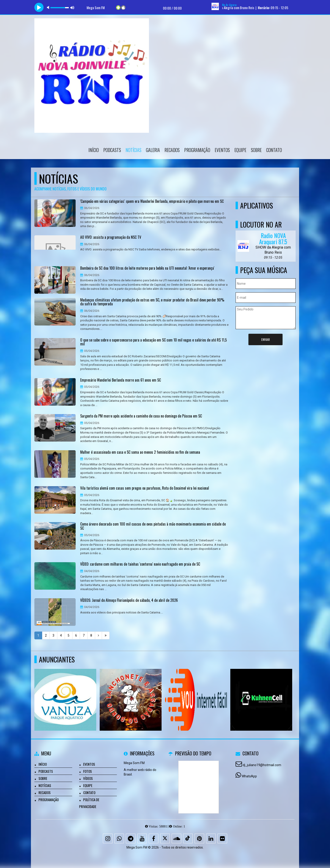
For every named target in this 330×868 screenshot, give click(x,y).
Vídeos (88, 778)
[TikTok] (188, 838)
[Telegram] (131, 838)
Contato (274, 150)
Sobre (256, 150)
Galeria (153, 150)
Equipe (240, 150)
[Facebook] (154, 838)
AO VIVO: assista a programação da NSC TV (111, 237)
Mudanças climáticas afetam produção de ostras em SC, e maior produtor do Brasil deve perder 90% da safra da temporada (152, 302)
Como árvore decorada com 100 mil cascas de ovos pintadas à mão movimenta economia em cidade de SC (153, 526)
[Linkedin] (211, 838)
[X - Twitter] (165, 838)
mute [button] (49, 7)
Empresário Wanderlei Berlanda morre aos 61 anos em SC (121, 380)
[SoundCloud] (176, 838)
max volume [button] (72, 7)
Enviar (265, 339)
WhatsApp (249, 776)
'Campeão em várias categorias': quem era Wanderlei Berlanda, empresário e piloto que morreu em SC (152, 201)
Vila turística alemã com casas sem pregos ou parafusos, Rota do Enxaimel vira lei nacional (145, 488)
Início (94, 150)
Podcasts (112, 150)
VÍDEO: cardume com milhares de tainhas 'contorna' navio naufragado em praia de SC (140, 564)
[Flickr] (222, 838)
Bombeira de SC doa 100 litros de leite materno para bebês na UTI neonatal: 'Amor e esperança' (147, 268)
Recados (172, 150)
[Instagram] (108, 838)
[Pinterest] (199, 838)
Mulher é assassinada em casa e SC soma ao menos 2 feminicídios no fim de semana (140, 452)
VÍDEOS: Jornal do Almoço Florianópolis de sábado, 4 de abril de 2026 (129, 600)
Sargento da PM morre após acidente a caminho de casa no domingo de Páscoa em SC (141, 416)
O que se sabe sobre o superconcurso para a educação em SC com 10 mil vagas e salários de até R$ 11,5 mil (154, 342)
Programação (197, 150)
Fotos (88, 771)
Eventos (222, 150)
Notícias (133, 150)
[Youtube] (142, 838)
